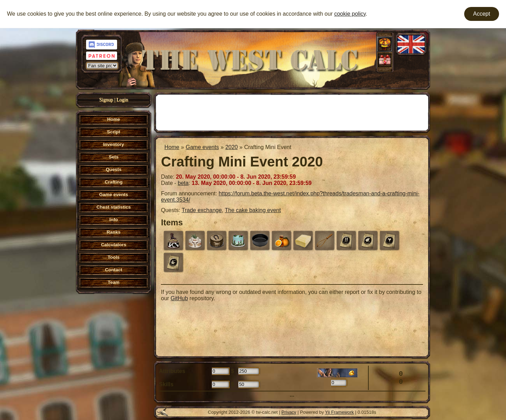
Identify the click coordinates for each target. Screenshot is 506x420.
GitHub (179, 298)
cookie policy (350, 14)
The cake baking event (253, 210)
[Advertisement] (292, 112)
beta (183, 183)
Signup (106, 100)
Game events (202, 147)
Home (172, 147)
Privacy (289, 412)
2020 (232, 147)
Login (122, 100)
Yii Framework (340, 412)
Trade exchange (202, 210)
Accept (482, 14)
